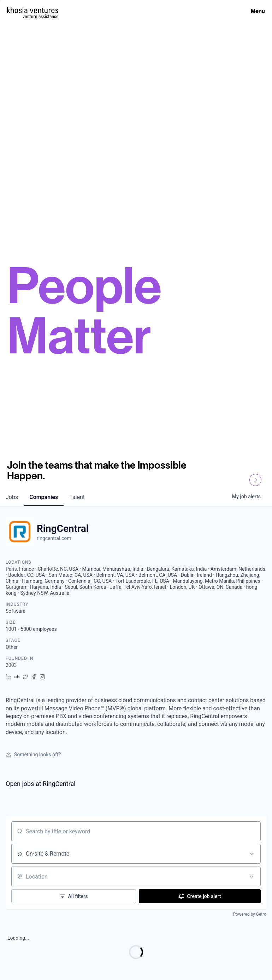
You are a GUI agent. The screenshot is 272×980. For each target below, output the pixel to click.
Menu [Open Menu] (258, 11)
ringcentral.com (54, 538)
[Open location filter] (252, 876)
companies (44, 497)
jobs (12, 497)
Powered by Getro (250, 914)
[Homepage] (33, 10)
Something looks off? (33, 755)
